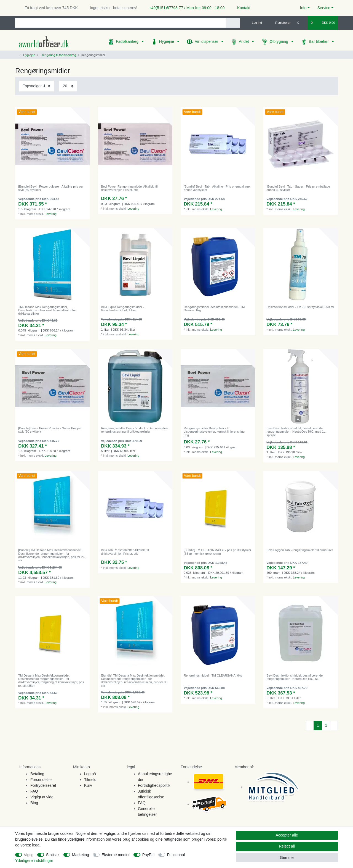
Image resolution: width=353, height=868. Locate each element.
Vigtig (29, 855)
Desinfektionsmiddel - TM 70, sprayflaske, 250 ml (300, 307)
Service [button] (324, 8)
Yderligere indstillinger (34, 861)
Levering (51, 214)
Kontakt (241, 8)
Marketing (80, 855)
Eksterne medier (116, 855)
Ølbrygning (279, 41)
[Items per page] (68, 86)
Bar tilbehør (319, 41)
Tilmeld (90, 780)
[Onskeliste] (301, 23)
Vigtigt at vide (42, 797)
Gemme (287, 858)
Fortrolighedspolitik (154, 785)
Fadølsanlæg (128, 41)
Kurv (88, 785)
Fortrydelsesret (43, 785)
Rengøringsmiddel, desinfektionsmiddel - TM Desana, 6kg (214, 309)
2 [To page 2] (326, 725)
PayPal (148, 855)
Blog (34, 803)
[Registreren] (280, 23)
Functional (176, 855)
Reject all (287, 846)
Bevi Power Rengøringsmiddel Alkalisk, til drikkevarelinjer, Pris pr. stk (129, 188)
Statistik (53, 855)
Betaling (37, 774)
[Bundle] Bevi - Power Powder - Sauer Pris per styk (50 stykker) (50, 430)
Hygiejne (167, 41)
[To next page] (334, 725)
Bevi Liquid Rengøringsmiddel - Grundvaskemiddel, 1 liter (122, 309)
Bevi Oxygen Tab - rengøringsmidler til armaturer (300, 550)
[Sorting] (37, 86)
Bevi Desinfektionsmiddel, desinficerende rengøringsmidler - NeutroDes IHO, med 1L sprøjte (296, 432)
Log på (90, 774)
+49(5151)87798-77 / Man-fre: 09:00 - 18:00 (185, 8)
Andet (244, 41)
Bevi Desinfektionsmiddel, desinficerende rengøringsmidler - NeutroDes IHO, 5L (295, 677)
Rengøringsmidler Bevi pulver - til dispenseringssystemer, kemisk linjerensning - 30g (215, 432)
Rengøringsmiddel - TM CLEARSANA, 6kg (213, 675)
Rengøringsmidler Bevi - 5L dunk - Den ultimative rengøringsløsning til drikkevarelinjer (134, 430)
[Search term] (121, 23)
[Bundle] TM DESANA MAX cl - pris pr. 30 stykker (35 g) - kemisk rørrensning (217, 552)
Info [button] (303, 8)
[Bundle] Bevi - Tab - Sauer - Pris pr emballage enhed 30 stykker (298, 188)
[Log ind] (255, 23)
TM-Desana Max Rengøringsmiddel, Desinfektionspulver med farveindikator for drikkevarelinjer (47, 310)
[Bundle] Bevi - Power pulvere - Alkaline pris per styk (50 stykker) (51, 188)
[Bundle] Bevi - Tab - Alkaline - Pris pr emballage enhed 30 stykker (217, 188)
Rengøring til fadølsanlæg (58, 55)
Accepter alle (287, 835)
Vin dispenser (207, 41)
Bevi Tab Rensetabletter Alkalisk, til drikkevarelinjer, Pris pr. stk (125, 552)
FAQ (34, 791)
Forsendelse (41, 780)
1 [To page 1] (318, 725)
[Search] (233, 23)
